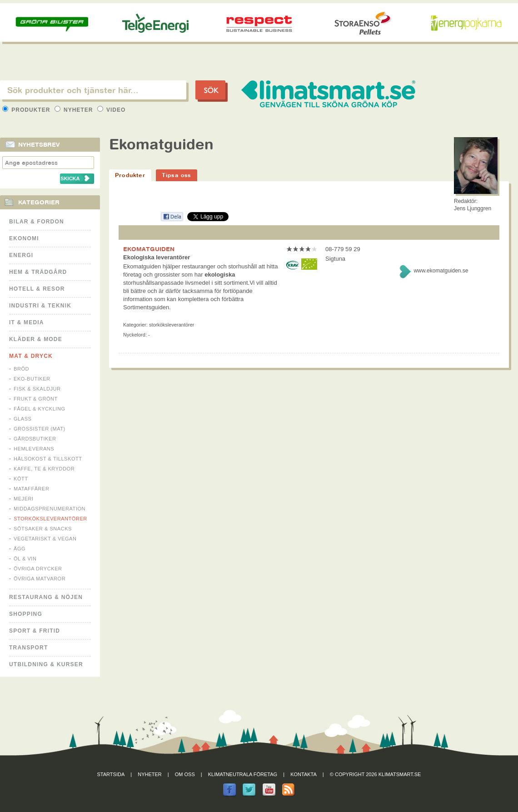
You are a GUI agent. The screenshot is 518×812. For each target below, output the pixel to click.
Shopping (26, 614)
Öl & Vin (25, 559)
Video (112, 110)
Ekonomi (24, 238)
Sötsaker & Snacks (43, 529)
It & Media (27, 322)
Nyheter (75, 110)
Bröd (21, 369)
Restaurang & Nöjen (46, 597)
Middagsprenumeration (50, 509)
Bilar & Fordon (37, 222)
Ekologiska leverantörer (157, 257)
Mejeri (24, 499)
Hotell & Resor (37, 289)
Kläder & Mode (36, 339)
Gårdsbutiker (35, 439)
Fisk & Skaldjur (37, 389)
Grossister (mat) (40, 429)
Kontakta (304, 774)
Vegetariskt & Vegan (45, 539)
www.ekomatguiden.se (441, 271)
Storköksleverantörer (50, 519)
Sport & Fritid (35, 631)
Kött (21, 479)
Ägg (20, 549)
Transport (28, 648)
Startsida (111, 774)
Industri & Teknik (40, 306)
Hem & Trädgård (38, 272)
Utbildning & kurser (46, 664)
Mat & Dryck (31, 356)
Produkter (27, 110)
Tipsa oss (177, 175)
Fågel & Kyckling (40, 409)
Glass (22, 419)
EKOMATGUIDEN (149, 249)
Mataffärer (31, 489)
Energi (21, 255)
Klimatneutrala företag (243, 774)
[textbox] (93, 90)
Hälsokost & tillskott (48, 459)
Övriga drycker (38, 569)
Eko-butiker (32, 379)
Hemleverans (34, 449)
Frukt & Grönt (36, 399)
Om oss (185, 774)
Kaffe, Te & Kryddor (44, 469)
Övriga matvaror (40, 579)
